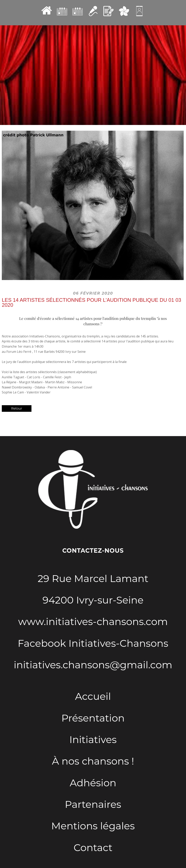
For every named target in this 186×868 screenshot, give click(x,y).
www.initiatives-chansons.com (93, 621)
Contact (93, 847)
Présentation (93, 718)
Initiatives (93, 739)
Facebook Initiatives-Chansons (93, 643)
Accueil (93, 696)
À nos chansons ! (93, 761)
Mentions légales (93, 826)
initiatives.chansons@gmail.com (93, 665)
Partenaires (93, 804)
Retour (17, 408)
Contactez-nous (93, 551)
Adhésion (93, 783)
